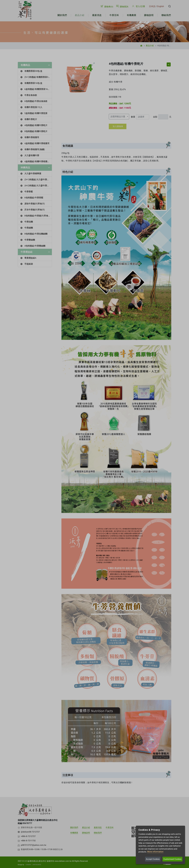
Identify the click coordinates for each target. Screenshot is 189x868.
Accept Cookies (153, 859)
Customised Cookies (172, 859)
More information (155, 852)
